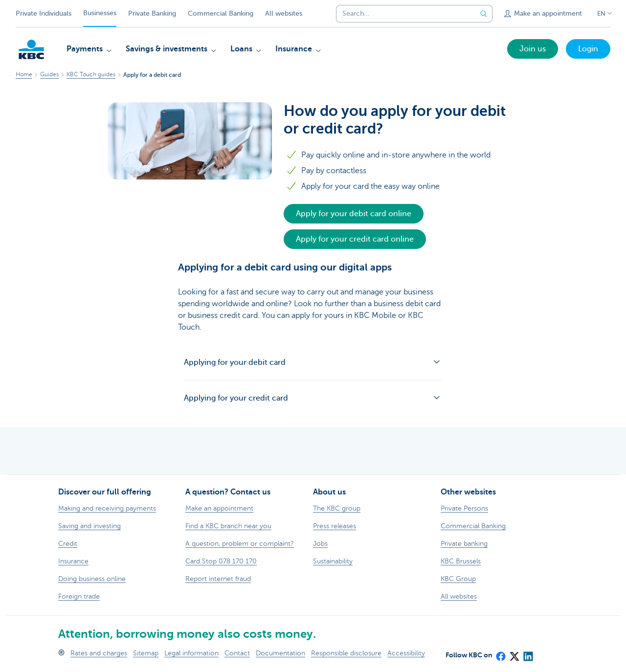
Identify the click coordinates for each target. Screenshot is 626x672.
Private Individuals (44, 13)
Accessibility (406, 653)
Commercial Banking (221, 13)
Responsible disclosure (346, 653)
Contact (237, 653)
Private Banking (152, 13)
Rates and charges (99, 653)
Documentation (280, 653)
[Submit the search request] (484, 14)
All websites (284, 13)
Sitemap (146, 653)
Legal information (191, 653)
